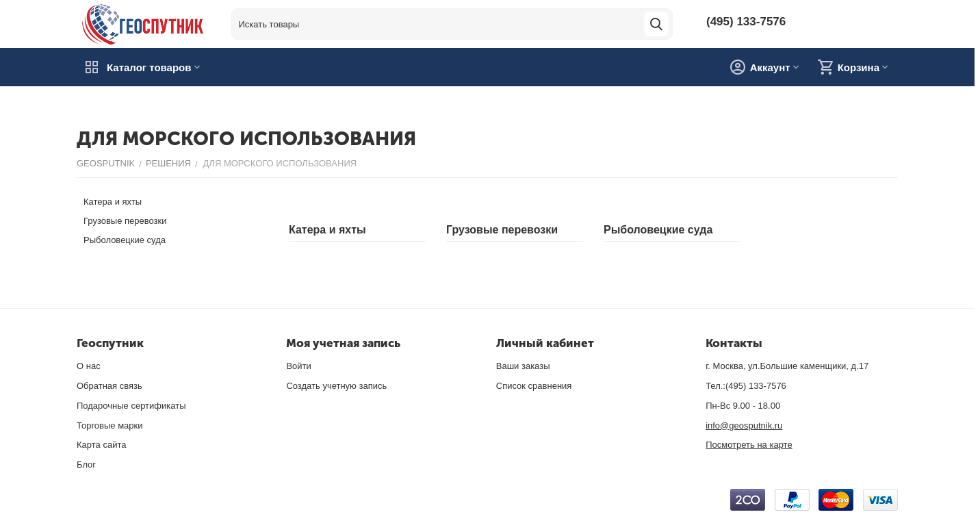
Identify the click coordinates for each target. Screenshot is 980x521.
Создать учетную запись (336, 386)
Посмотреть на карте (749, 445)
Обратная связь (109, 386)
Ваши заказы (523, 366)
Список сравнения (534, 386)
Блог (86, 465)
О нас (89, 366)
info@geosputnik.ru (744, 425)
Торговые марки (110, 425)
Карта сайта (101, 445)
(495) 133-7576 (746, 21)
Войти (298, 366)
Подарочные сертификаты (131, 406)
